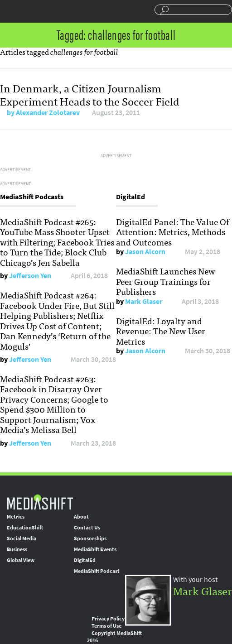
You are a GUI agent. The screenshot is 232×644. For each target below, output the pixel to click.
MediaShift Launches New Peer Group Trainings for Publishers (166, 281)
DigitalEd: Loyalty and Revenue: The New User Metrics (161, 331)
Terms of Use (106, 626)
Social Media (22, 538)
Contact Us (87, 528)
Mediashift (46, 11)
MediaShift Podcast (97, 571)
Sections (10, 10)
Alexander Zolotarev (48, 113)
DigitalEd (85, 560)
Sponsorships (90, 538)
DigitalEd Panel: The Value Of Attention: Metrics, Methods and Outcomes (172, 232)
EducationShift (25, 528)
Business (17, 549)
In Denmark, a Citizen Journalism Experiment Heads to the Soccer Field (90, 94)
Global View (21, 560)
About (81, 517)
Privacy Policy (108, 619)
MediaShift (40, 502)
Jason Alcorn (145, 252)
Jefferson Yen (30, 276)
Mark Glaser (144, 301)
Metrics (16, 517)
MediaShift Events (95, 549)
